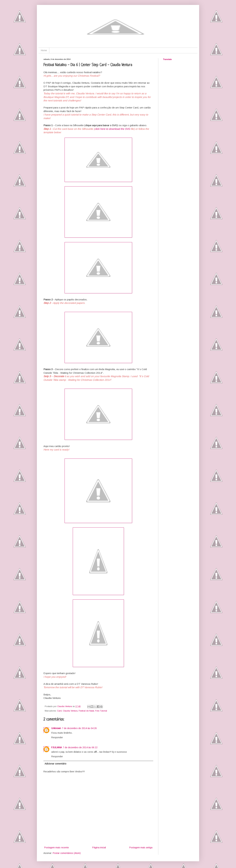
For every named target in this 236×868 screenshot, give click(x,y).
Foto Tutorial (101, 711)
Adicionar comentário (55, 764)
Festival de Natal (86, 711)
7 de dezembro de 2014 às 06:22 (80, 747)
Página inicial (99, 847)
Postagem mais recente (57, 847)
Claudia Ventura (70, 711)
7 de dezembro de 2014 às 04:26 (79, 728)
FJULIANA (57, 747)
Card (59, 711)
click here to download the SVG (112, 129)
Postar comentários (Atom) (67, 853)
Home (44, 50)
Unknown (56, 728)
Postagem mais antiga (141, 847)
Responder (57, 737)
